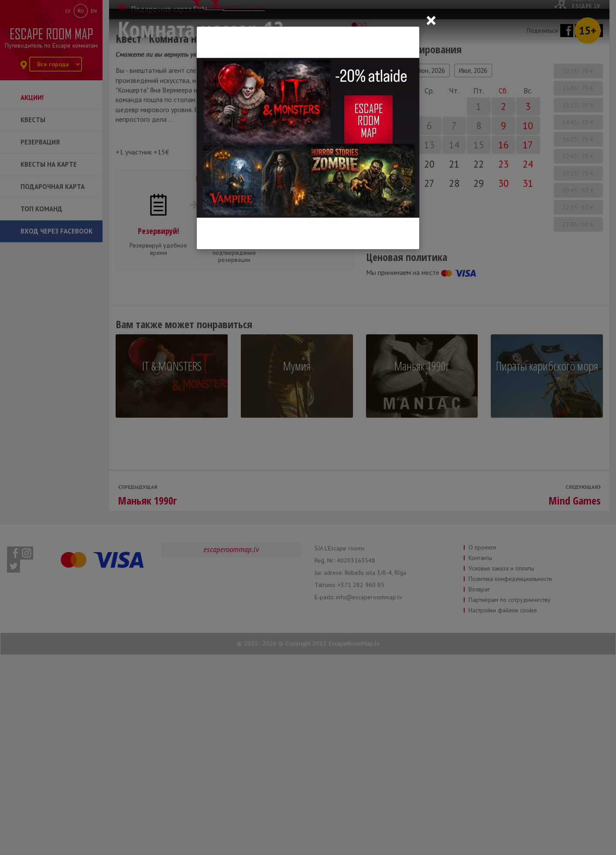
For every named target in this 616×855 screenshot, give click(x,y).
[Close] (431, 20)
